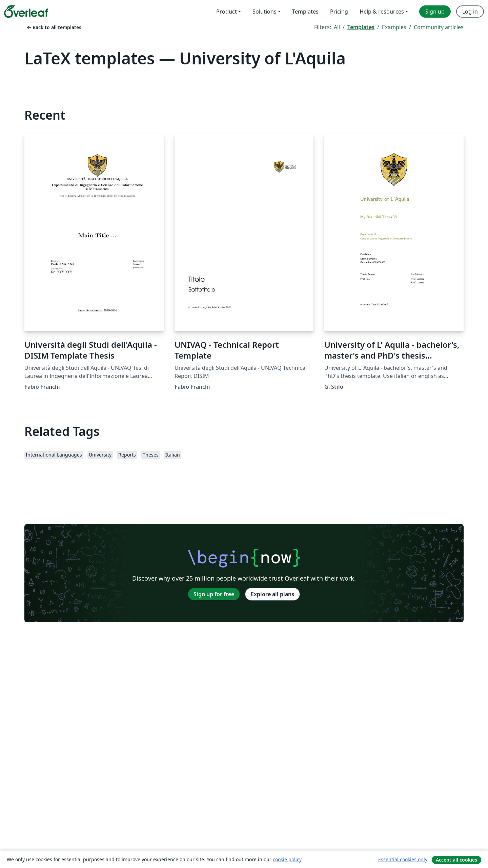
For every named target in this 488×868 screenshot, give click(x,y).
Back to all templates (54, 27)
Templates (361, 27)
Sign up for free (214, 594)
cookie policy (287, 859)
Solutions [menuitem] (265, 12)
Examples (394, 27)
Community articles (439, 27)
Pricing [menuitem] (339, 12)
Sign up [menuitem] (435, 12)
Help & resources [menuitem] (382, 12)
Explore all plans (272, 594)
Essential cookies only (403, 859)
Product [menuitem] (227, 12)
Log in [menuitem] (470, 12)
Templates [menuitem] (305, 12)
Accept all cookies (456, 860)
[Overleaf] (26, 12)
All (337, 27)
